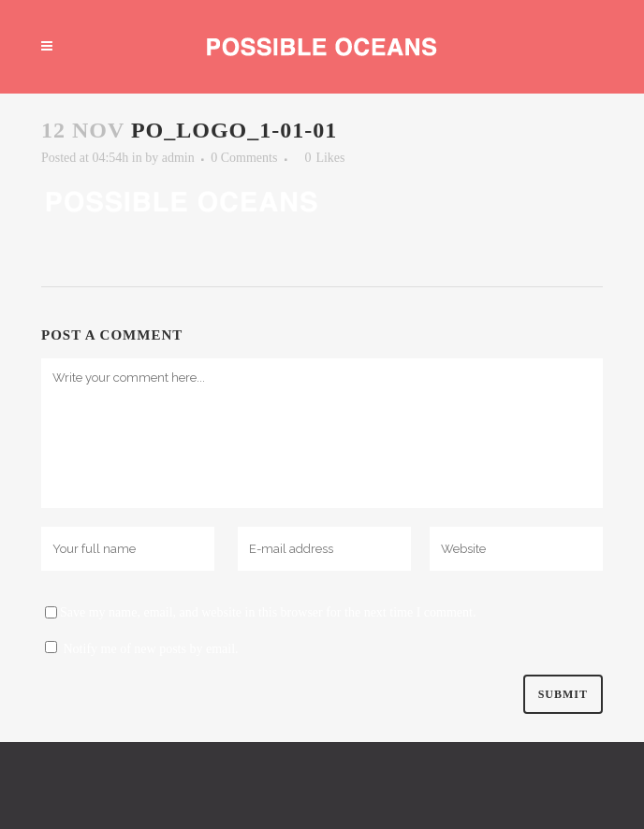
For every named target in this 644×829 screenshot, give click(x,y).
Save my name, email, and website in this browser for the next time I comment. (268, 612)
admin (178, 158)
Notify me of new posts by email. (151, 649)
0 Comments (244, 158)
